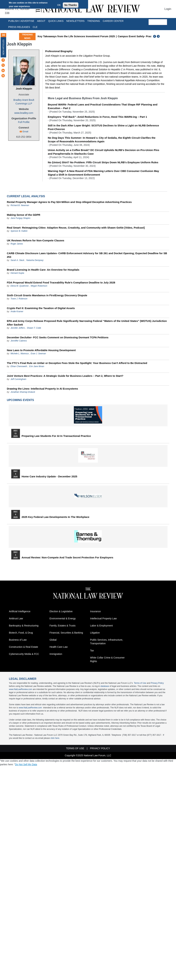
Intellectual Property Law (103, 618)
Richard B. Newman (20, 205)
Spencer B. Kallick (19, 231)
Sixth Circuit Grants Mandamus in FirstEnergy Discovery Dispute (47, 295)
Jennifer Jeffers (18, 328)
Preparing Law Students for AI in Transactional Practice (56, 436)
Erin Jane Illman (37, 366)
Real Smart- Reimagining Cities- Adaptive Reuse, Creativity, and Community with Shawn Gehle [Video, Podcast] (76, 228)
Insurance (95, 611)
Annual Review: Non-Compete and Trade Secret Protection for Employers (68, 558)
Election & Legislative (61, 611)
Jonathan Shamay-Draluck (23, 392)
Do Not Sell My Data (26, 764)
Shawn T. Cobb (34, 328)
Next (159, 36)
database (105, 686)
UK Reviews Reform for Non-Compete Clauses (36, 240)
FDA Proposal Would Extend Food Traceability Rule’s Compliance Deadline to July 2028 (61, 282)
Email (25, 132)
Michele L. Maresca (20, 354)
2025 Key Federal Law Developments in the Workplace (56, 517)
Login (168, 9)
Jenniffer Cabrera (19, 341)
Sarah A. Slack (17, 260)
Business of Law (18, 640)
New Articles (3, 47)
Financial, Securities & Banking (66, 633)
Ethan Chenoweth (19, 366)
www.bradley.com (24, 113)
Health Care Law (59, 647)
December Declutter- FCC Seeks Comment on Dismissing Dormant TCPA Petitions (58, 337)
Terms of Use (140, 683)
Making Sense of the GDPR (24, 215)
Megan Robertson (39, 286)
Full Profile (24, 122)
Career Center (113, 21)
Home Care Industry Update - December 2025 (50, 476)
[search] (158, 22)
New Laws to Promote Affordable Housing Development (41, 350)
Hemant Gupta (17, 273)
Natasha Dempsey (35, 260)
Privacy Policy (157, 683)
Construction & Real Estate (24, 647)
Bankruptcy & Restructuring (24, 626)
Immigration (56, 654)
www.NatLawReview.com (21, 689)
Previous (155, 36)
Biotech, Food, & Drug (21, 633)
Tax (92, 651)
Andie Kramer (17, 311)
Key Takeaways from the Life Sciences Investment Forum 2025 (76, 36)
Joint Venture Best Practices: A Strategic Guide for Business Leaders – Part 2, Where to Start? (65, 376)
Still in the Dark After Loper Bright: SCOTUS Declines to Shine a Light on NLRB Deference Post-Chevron (103, 127)
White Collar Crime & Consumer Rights (107, 659)
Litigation (95, 633)
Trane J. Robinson (19, 299)
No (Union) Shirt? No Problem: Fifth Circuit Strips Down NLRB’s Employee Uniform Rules (103, 162)
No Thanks (71, 5)
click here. (55, 738)
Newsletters (75, 21)
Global (53, 640)
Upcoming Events (20, 400)
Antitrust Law (16, 618)
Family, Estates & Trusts (63, 626)
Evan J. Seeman (38, 354)
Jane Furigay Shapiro (20, 218)
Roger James (17, 244)
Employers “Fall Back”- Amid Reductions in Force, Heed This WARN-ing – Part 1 (97, 117)
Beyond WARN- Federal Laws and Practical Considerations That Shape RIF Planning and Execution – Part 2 (103, 106)
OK (59, 5)
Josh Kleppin (24, 89)
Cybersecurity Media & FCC (24, 654)
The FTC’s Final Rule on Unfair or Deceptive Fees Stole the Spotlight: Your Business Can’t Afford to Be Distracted (77, 363)
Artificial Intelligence (20, 611)
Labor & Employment (102, 626)
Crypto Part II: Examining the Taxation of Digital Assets (41, 308)
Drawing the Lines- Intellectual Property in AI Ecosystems (42, 389)
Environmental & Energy (63, 618)
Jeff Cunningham (18, 379)
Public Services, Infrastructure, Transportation (107, 642)
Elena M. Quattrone (20, 286)
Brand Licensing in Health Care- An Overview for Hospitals (43, 270)
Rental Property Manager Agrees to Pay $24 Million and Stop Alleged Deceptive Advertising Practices (69, 202)
